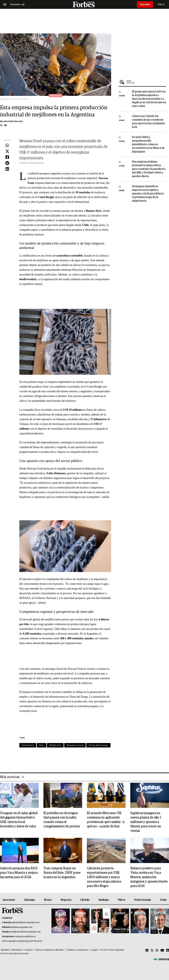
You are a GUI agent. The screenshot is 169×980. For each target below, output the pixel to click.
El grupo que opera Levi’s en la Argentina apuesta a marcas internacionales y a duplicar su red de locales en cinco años (149, 99)
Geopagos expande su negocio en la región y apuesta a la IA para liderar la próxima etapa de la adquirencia (148, 194)
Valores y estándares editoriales (50, 950)
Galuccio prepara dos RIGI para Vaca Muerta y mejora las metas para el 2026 (19, 873)
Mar (42, 745)
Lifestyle (85, 900)
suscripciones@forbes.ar (25, 937)
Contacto (28, 950)
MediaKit (5, 950)
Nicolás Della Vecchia (11, 121)
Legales (94, 950)
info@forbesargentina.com (21, 927)
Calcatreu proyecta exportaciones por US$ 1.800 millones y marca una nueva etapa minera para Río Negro (104, 877)
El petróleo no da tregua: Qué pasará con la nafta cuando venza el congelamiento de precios (62, 820)
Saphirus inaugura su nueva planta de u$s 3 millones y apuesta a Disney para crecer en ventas (146, 822)
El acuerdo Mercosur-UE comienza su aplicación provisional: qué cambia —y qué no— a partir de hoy (106, 820)
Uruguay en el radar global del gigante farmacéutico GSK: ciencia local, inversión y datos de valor (19, 820)
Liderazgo (29, 900)
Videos (121, 900)
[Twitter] (152, 951)
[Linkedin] (168, 951)
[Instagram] (157, 951)
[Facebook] (147, 951)
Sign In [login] (161, 4)
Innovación (9, 900)
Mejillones (55, 745)
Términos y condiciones (77, 950)
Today (163, 900)
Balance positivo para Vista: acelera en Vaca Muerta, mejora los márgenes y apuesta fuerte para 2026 (149, 877)
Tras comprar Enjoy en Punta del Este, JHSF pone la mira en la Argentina (62, 873)
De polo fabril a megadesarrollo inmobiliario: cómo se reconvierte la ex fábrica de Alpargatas (148, 144)
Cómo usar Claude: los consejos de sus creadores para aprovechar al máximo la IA (148, 122)
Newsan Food (75, 745)
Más (146, 82)
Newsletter (17, 950)
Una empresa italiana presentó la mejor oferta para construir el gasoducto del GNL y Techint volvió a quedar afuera (149, 169)
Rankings (104, 900)
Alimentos (28, 745)
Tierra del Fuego (98, 745)
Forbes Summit (142, 900)
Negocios (66, 900)
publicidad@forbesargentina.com (25, 923)
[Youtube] (162, 951)
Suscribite (145, 4)
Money (48, 900)
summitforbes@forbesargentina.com (25, 932)
